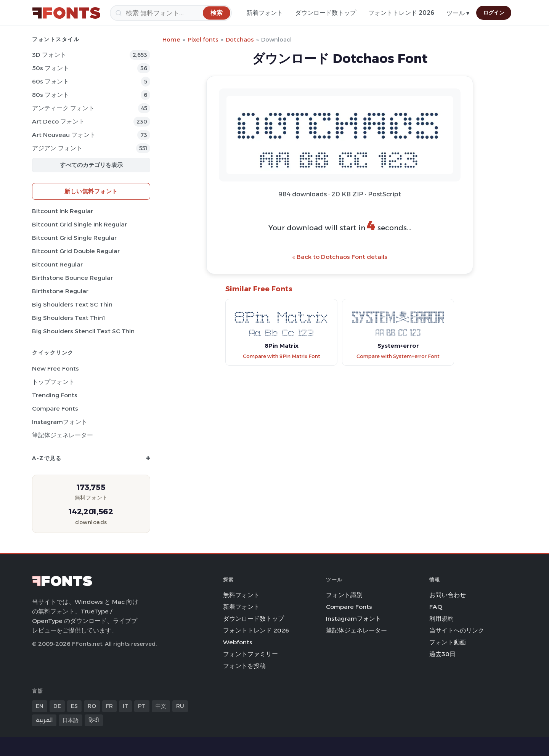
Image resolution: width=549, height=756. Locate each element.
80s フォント (51, 95)
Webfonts (238, 642)
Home (171, 39)
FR (109, 706)
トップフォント (53, 382)
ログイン (494, 13)
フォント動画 (448, 642)
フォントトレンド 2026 (401, 13)
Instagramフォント (60, 422)
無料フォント (241, 595)
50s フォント (51, 68)
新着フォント (265, 13)
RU (180, 706)
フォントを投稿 (244, 666)
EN (40, 706)
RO (92, 706)
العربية (44, 720)
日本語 (71, 720)
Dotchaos (240, 39)
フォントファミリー (250, 654)
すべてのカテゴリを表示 (91, 165)
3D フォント (49, 55)
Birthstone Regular (60, 291)
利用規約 (441, 619)
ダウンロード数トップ (326, 13)
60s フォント (51, 81)
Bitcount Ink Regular (63, 211)
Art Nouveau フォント (64, 135)
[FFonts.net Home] (66, 13)
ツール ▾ (458, 13)
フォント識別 (344, 595)
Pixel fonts (203, 39)
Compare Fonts (55, 408)
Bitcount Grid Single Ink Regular (79, 224)
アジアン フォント (57, 148)
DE (57, 706)
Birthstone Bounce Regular (72, 278)
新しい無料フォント (91, 191)
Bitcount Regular (57, 264)
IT (125, 706)
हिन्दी (94, 720)
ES (74, 706)
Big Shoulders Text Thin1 (68, 318)
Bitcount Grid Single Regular (74, 238)
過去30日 (442, 654)
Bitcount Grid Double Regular (76, 251)
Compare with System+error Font (398, 356)
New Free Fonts (55, 368)
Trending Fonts (55, 395)
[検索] (171, 13)
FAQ (436, 607)
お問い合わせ (448, 595)
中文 (161, 706)
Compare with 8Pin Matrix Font (282, 356)
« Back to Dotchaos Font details (340, 257)
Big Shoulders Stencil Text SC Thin (83, 331)
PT (142, 706)
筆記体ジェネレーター (63, 435)
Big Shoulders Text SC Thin (72, 304)
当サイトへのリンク (457, 630)
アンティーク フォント (63, 108)
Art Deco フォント (58, 121)
